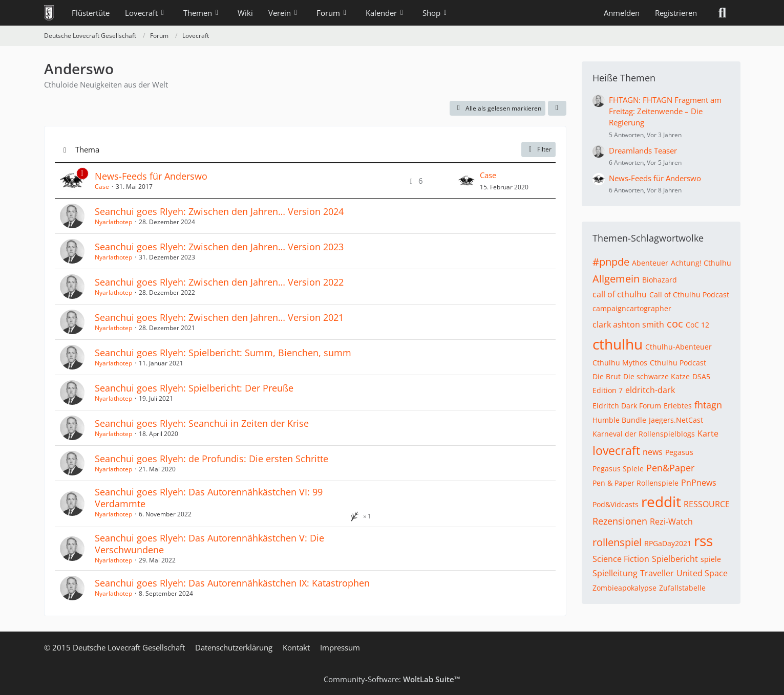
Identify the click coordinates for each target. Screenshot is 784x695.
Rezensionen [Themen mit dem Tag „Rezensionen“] (620, 521)
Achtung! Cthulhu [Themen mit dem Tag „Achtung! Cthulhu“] (701, 263)
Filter (538, 149)
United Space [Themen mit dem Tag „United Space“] (702, 573)
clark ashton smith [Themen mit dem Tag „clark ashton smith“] (628, 324)
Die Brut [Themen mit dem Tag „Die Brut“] (607, 376)
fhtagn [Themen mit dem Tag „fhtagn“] (708, 405)
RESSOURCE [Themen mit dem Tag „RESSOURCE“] (707, 504)
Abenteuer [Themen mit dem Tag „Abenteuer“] (650, 263)
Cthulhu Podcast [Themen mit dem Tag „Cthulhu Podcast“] (678, 363)
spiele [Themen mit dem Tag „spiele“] (711, 559)
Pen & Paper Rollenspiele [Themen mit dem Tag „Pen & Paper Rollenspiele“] (635, 483)
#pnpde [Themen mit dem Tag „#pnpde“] (611, 262)
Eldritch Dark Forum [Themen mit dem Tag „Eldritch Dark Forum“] (627, 406)
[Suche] (723, 13)
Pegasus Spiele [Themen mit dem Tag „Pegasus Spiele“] (618, 469)
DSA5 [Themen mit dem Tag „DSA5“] (701, 376)
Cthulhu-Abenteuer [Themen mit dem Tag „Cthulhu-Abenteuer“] (679, 347)
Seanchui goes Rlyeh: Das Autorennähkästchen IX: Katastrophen (232, 583)
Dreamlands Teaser (643, 150)
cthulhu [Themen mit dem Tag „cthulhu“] (618, 344)
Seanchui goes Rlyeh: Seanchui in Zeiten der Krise (202, 423)
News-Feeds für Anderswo (151, 176)
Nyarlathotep (113, 222)
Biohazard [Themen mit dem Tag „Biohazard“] (660, 280)
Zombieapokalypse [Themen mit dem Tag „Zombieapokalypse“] (624, 588)
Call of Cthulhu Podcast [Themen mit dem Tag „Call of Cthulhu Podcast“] (689, 295)
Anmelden (622, 13)
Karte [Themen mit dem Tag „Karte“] (708, 433)
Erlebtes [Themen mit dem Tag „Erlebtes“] (678, 406)
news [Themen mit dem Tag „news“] (653, 452)
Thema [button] (87, 149)
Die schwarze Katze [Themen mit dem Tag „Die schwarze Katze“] (656, 376)
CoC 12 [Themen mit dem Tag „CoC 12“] (697, 325)
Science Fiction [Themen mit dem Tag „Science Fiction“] (621, 559)
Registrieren (676, 13)
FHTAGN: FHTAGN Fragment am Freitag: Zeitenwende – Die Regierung (665, 111)
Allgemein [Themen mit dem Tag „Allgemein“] (616, 279)
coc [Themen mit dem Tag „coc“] (675, 324)
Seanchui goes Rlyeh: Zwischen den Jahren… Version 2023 (219, 247)
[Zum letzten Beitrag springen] (467, 181)
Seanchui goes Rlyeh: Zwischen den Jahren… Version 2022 (219, 282)
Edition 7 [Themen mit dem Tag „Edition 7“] (608, 390)
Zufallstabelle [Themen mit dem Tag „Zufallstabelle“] (682, 588)
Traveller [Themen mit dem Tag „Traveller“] (657, 573)
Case (102, 187)
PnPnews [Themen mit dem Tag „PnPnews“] (699, 483)
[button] (557, 108)
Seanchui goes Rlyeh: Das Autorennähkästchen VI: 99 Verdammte (209, 498)
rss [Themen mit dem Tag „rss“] (703, 540)
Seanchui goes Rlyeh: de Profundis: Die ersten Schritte (211, 459)
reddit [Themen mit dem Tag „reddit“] (661, 502)
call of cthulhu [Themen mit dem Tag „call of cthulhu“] (620, 294)
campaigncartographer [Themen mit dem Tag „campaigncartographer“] (632, 308)
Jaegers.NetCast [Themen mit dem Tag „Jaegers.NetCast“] (676, 420)
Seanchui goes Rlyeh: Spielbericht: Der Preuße (194, 388)
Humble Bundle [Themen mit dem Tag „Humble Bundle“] (619, 420)
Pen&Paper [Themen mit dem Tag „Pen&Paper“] (670, 468)
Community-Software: (392, 679)
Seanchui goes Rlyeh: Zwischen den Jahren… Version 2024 (219, 211)
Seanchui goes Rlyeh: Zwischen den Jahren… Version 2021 (219, 317)
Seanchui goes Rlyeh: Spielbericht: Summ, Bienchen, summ (223, 353)
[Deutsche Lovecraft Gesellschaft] (49, 13)
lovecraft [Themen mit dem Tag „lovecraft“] (616, 450)
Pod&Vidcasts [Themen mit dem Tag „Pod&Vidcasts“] (616, 504)
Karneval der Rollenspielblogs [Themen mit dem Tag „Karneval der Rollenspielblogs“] (644, 434)
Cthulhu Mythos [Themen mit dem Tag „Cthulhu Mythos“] (620, 363)
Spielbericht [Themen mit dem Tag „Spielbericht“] (675, 559)
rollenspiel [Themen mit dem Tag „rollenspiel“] (617, 542)
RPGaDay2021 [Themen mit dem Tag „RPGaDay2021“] (668, 543)
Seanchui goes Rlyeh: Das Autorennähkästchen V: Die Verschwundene (209, 544)
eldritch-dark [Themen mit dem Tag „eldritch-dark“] (650, 390)
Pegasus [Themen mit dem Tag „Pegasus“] (679, 452)
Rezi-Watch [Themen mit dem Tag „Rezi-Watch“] (671, 522)
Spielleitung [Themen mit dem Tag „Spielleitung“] (615, 573)
